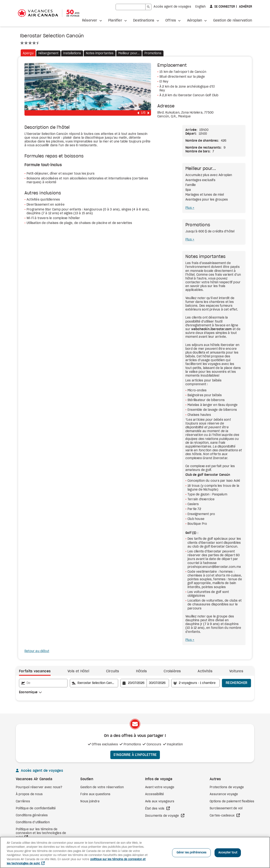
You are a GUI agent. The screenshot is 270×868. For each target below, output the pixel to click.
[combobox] (30, 693)
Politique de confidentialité (36, 808)
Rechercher (236, 683)
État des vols (155, 809)
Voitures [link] (236, 671)
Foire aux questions (95, 794)
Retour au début (37, 651)
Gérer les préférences (192, 853)
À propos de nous (29, 794)
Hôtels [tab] (142, 671)
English (200, 7)
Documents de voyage (163, 816)
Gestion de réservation (233, 20)
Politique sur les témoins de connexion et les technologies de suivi (41, 833)
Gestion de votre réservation (102, 787)
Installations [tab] (72, 53)
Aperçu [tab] (28, 53)
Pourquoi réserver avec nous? (39, 787)
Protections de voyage (227, 787)
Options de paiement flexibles (232, 802)
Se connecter (224, 7)
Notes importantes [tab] (100, 53)
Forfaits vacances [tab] (35, 671)
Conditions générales (32, 815)
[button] (92, 20)
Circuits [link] (113, 671)
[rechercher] (131, 7)
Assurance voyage (224, 794)
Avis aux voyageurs (160, 802)
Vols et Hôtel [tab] (78, 671)
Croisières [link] (172, 671)
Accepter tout (228, 853)
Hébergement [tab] (48, 53)
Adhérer (245, 7)
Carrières (23, 802)
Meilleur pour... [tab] (129, 53)
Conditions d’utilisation (33, 822)
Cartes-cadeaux (223, 816)
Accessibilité (155, 794)
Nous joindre (90, 802)
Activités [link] (205, 671)
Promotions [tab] (153, 53)
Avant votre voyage (160, 787)
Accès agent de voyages (172, 7)
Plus (189, 208)
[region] (135, 852)
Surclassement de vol (226, 808)
